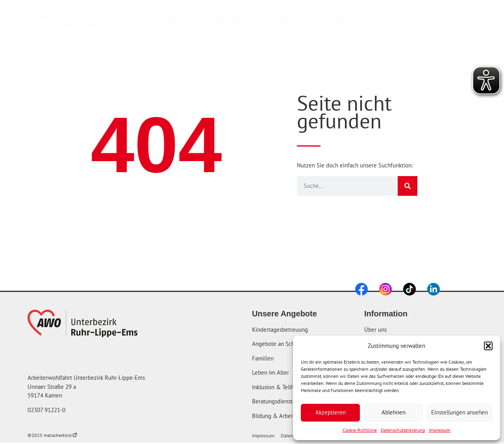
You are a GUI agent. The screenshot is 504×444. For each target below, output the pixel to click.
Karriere (356, 19)
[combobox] (446, 19)
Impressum (440, 430)
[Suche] (408, 186)
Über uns (300, 19)
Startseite (162, 19)
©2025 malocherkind (52, 435)
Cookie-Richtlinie (360, 430)
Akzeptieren (331, 412)
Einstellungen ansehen (460, 412)
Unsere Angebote (229, 19)
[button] (488, 346)
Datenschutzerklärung (403, 430)
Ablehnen (394, 412)
